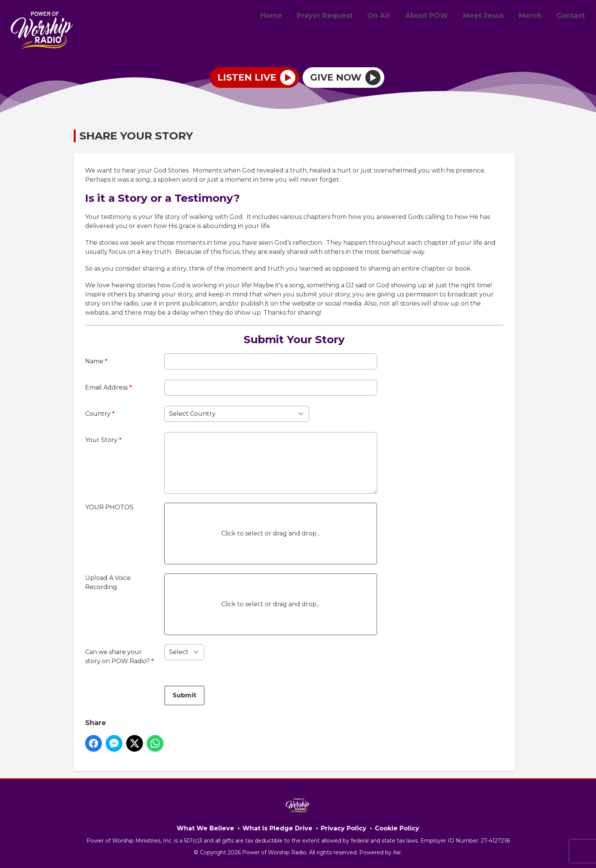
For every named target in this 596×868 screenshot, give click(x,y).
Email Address (109, 387)
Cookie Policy (397, 828)
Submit (184, 695)
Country (100, 414)
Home (288, 16)
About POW (436, 16)
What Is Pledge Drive (277, 828)
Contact (572, 16)
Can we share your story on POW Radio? (120, 657)
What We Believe (205, 828)
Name (96, 361)
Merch (534, 16)
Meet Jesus (490, 16)
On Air (391, 16)
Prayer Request (339, 16)
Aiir (397, 852)
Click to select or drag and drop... (271, 533)
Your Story (103, 440)
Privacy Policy (344, 828)
